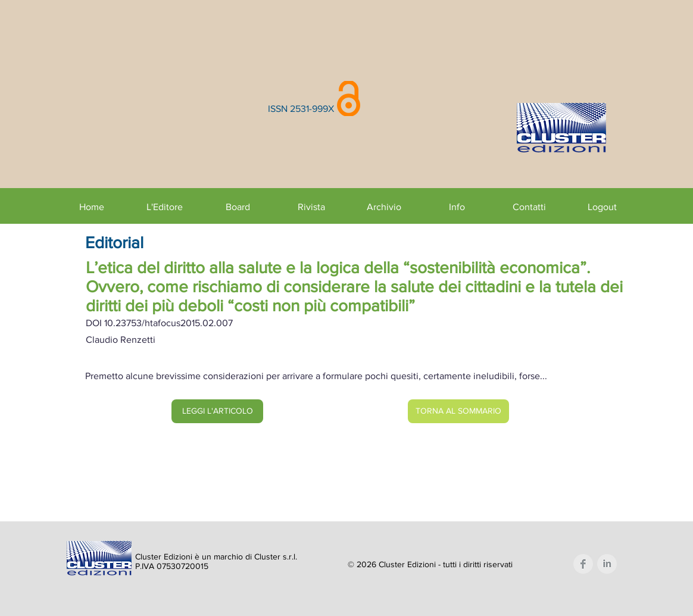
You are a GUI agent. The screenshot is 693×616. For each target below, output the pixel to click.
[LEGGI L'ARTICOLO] (217, 411)
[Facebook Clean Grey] (583, 564)
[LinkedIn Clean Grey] (607, 564)
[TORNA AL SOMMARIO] (458, 411)
